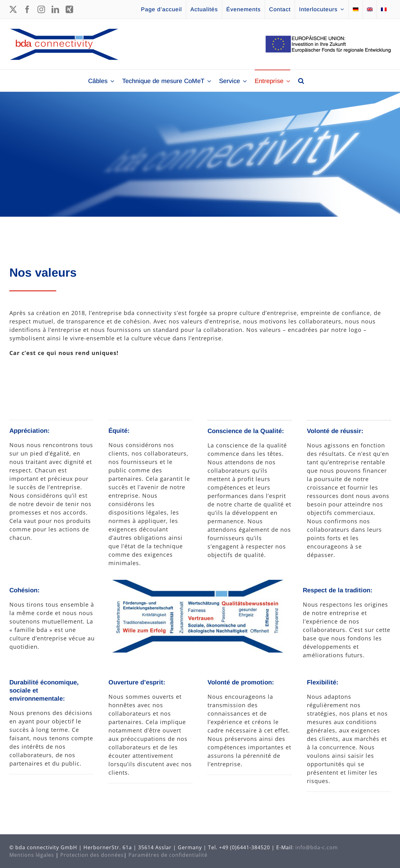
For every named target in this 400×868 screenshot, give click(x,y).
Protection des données (92, 855)
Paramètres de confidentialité (168, 855)
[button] (301, 81)
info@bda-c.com (317, 847)
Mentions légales (32, 855)
